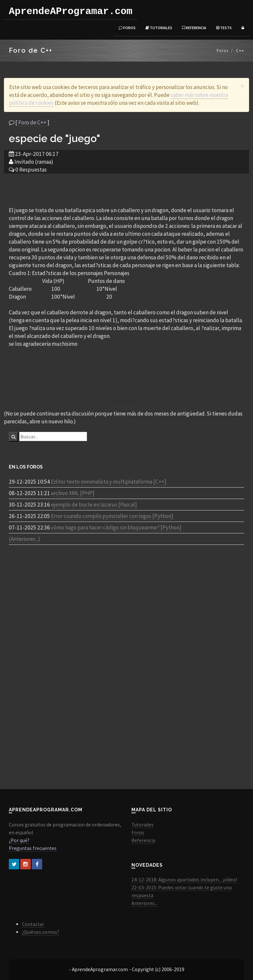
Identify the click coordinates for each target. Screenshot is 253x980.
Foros (127, 28)
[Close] (242, 86)
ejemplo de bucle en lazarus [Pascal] (94, 505)
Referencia (194, 28)
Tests (224, 28)
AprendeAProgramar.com (71, 11)
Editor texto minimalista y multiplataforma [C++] (109, 482)
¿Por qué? (19, 840)
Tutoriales (159, 28)
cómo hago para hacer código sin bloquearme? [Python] (116, 527)
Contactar (33, 924)
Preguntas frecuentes (33, 848)
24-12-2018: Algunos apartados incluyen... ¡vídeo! (184, 880)
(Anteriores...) (25, 539)
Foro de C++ (32, 122)
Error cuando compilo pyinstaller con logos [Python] (112, 516)
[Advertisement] (126, 190)
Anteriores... (144, 903)
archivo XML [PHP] (73, 493)
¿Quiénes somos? (41, 932)
